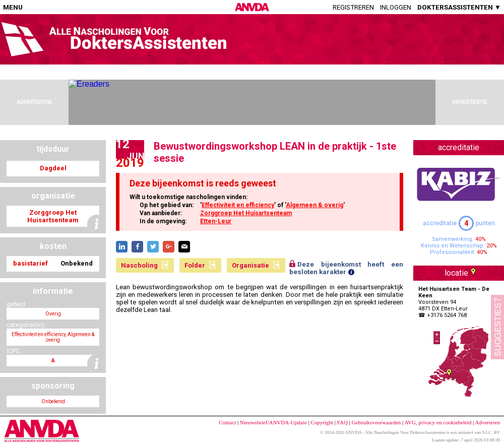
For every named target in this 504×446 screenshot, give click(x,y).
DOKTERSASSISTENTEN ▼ (459, 7)
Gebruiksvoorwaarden (376, 422)
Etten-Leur (216, 221)
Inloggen (396, 7)
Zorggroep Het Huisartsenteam (246, 213)
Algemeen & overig (314, 205)
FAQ (342, 422)
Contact (227, 422)
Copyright (322, 422)
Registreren (353, 7)
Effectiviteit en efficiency (238, 205)
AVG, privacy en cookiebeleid (438, 422)
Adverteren (488, 422)
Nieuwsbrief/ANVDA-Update (273, 422)
